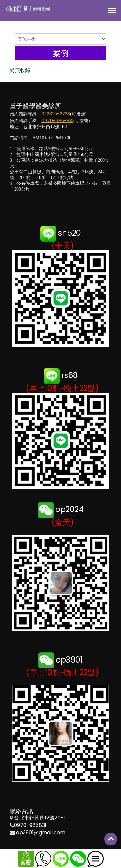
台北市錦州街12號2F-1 (39, 818)
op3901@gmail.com (41, 832)
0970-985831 (30, 825)
